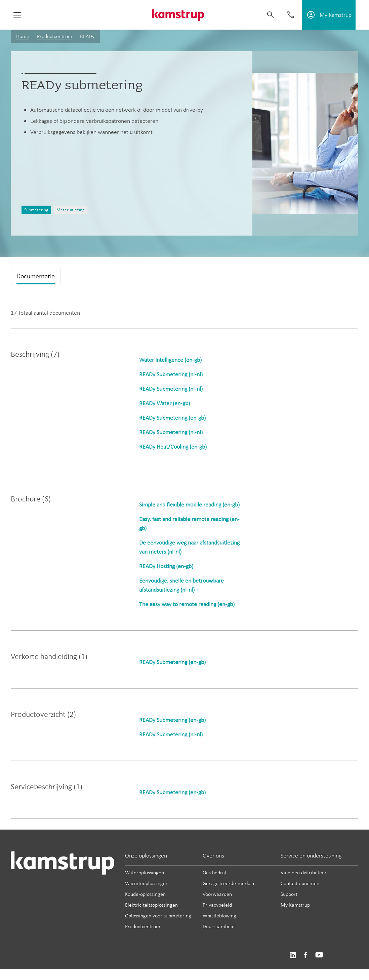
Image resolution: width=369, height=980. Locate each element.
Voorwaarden (217, 894)
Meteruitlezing (71, 210)
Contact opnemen (300, 883)
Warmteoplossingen (147, 883)
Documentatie (36, 276)
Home (23, 36)
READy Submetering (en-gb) (172, 418)
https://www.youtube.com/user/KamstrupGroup (319, 955)
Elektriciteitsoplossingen (151, 905)
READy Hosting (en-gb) (166, 566)
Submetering (36, 210)
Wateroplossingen (145, 872)
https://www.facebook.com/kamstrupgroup (305, 955)
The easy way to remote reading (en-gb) (187, 604)
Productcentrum (55, 36)
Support (289, 894)
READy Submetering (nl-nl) (171, 374)
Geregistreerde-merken (228, 883)
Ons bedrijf (215, 872)
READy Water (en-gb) (165, 403)
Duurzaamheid (219, 926)
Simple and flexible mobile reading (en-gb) (189, 504)
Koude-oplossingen (145, 894)
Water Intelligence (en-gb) (170, 360)
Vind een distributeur (304, 872)
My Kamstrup (295, 905)
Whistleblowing (219, 916)
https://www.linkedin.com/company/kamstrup (293, 955)
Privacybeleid (217, 905)
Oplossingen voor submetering (158, 916)
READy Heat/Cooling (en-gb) (173, 447)
